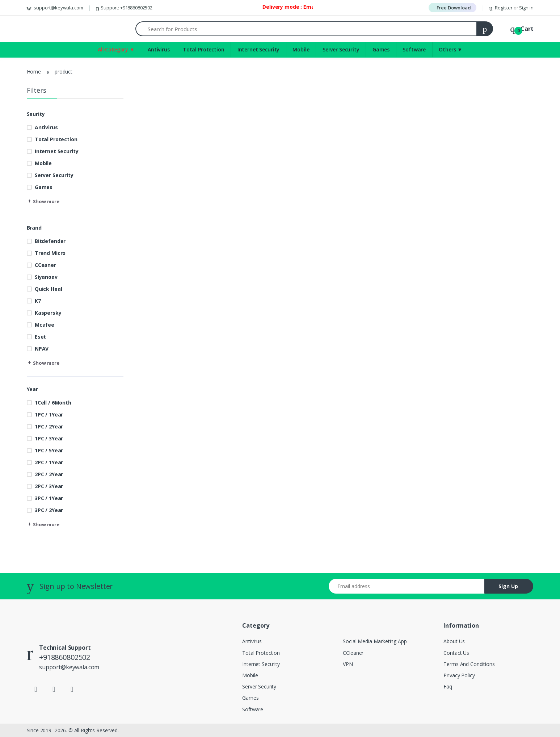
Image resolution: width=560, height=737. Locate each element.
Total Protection (204, 49)
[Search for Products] (306, 29)
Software (414, 49)
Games (381, 49)
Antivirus (159, 49)
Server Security (341, 49)
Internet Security (259, 49)
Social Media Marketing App (375, 641)
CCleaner (353, 653)
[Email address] (407, 586)
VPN (348, 664)
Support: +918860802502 (124, 8)
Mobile (301, 49)
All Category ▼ (116, 49)
